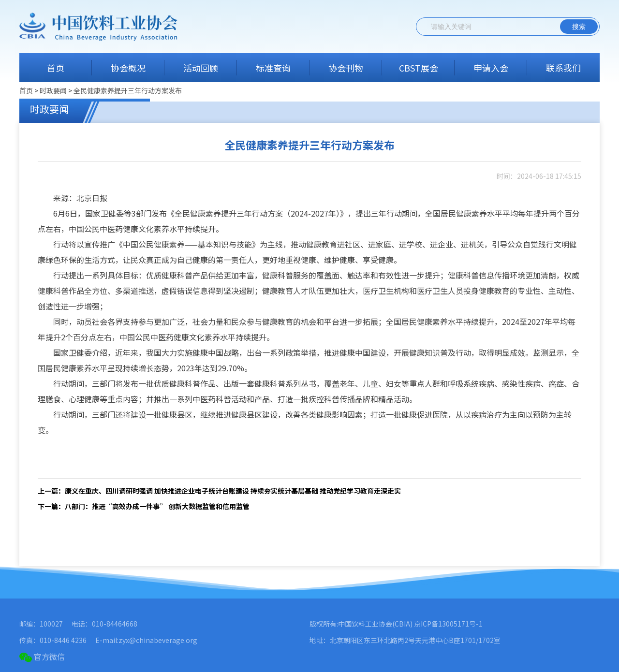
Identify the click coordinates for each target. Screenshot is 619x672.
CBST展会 (419, 68)
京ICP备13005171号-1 (448, 624)
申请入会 (491, 68)
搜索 (579, 27)
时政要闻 (54, 90)
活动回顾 (201, 68)
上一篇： (219, 491)
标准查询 (273, 68)
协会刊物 (346, 68)
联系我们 (563, 68)
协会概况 (128, 68)
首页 (56, 68)
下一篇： (144, 506)
